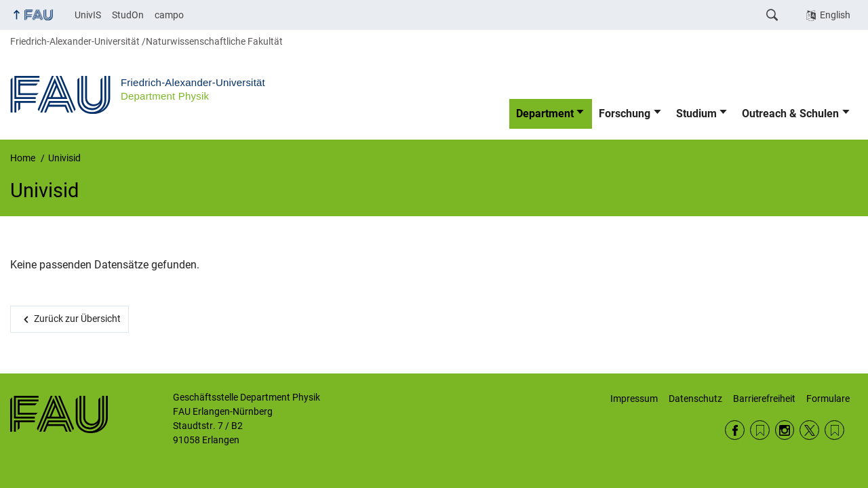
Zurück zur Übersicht (77, 319)
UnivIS (88, 15)
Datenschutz (695, 399)
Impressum (634, 399)
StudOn (128, 15)
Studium (696, 114)
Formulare (828, 399)
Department (545, 114)
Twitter (809, 430)
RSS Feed (760, 430)
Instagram (785, 430)
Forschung (625, 114)
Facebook (735, 430)
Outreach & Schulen (790, 114)
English (835, 15)
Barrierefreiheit (764, 399)
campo (169, 15)
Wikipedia (834, 430)
